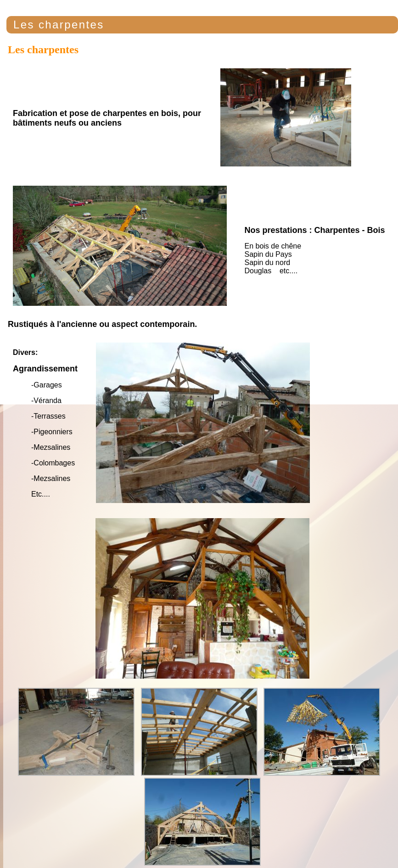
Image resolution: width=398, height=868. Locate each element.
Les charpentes (59, 25)
